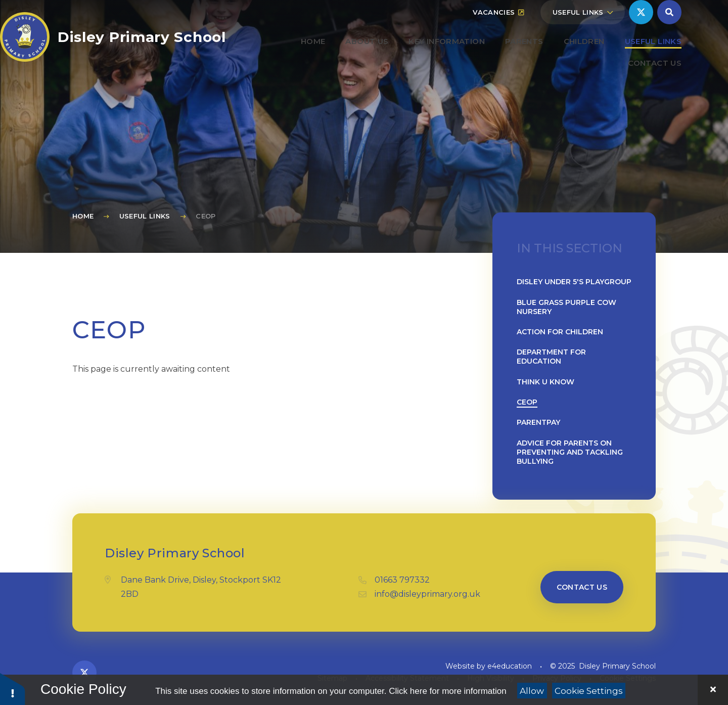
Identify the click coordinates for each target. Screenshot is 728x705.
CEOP (206, 216)
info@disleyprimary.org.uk (427, 594)
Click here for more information (447, 691)
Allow (532, 691)
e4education (510, 666)
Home (83, 216)
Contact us (582, 587)
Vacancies (498, 36)
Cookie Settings (589, 691)
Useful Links (145, 216)
